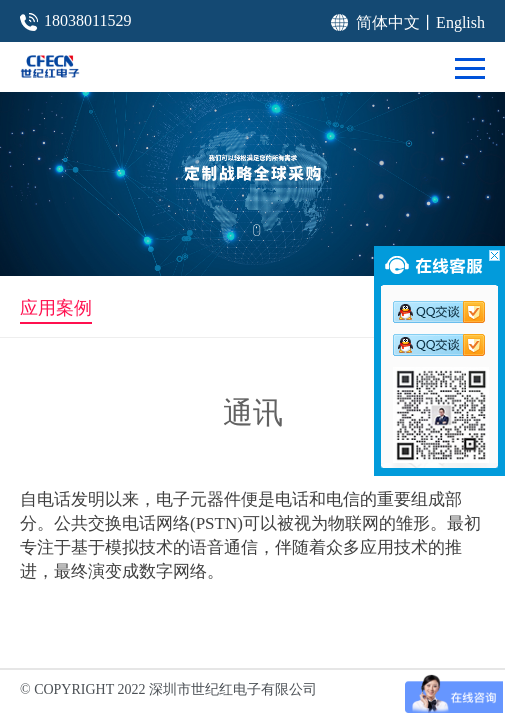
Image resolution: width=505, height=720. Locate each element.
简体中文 (388, 22)
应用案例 (56, 308)
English (460, 22)
